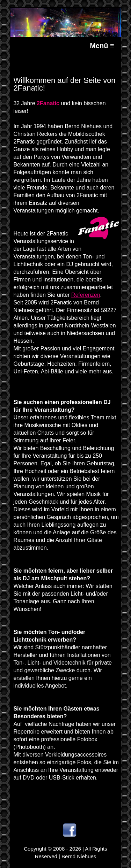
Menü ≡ (102, 46)
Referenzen (86, 295)
